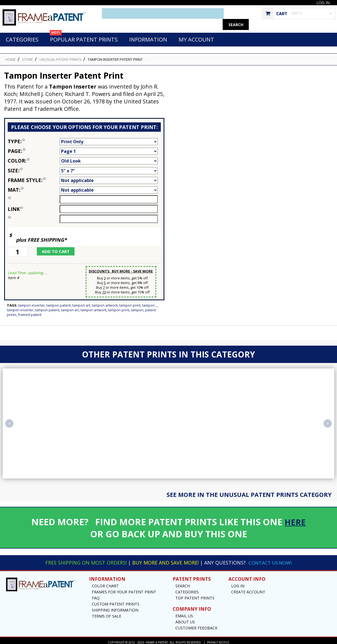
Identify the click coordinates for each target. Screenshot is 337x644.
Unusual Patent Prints (60, 56)
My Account (196, 36)
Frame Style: (34, 177)
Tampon (149, 302)
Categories (22, 36)
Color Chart (105, 583)
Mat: (34, 187)
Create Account (248, 589)
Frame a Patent (156, 639)
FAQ (96, 595)
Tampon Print (130, 302)
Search (183, 583)
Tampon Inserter (31, 302)
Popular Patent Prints (84, 35)
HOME (11, 56)
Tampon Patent (59, 302)
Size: (34, 167)
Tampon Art (81, 302)
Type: (34, 138)
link (15, 206)
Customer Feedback (196, 625)
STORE (27, 56)
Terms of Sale (107, 613)
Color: (34, 158)
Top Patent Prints (195, 595)
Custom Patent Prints (116, 601)
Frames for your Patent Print (124, 589)
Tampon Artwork (105, 302)
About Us (185, 619)
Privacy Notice (219, 639)
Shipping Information (115, 607)
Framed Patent (30, 312)
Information (148, 36)
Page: (34, 148)
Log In (323, 3)
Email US (184, 613)
